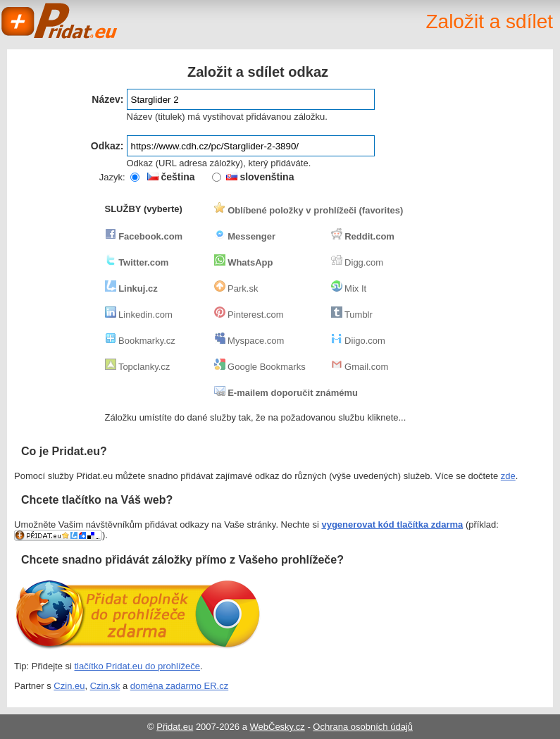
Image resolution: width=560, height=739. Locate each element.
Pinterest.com (249, 315)
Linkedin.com (139, 315)
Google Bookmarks (260, 367)
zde (508, 476)
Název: (107, 99)
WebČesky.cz (278, 727)
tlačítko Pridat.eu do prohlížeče (138, 666)
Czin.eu (69, 686)
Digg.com (357, 262)
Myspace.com (249, 341)
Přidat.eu (175, 727)
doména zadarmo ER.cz (179, 686)
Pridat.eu (60, 21)
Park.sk (236, 288)
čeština (171, 177)
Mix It (349, 288)
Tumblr (352, 315)
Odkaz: (107, 146)
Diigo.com (358, 341)
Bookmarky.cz (140, 341)
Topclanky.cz (138, 367)
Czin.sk (105, 686)
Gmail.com (360, 367)
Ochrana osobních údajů (363, 727)
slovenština (260, 177)
